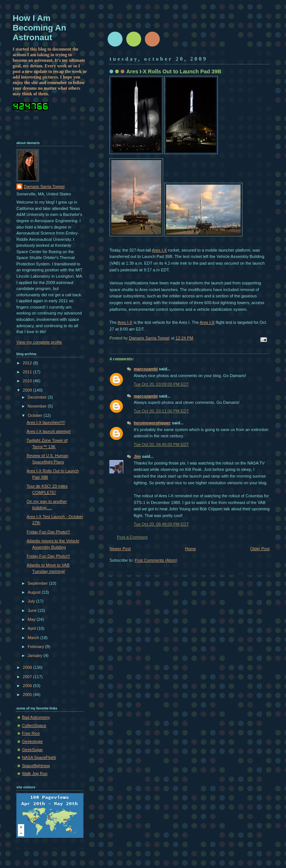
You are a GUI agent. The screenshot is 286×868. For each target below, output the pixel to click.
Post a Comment (132, 537)
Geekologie (32, 741)
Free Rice (31, 733)
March (34, 638)
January (35, 655)
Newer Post (120, 549)
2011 (28, 372)
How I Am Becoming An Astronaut (39, 28)
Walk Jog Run (35, 773)
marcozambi (146, 369)
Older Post (260, 549)
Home (190, 549)
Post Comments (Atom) (156, 560)
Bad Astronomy (36, 717)
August (34, 592)
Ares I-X (159, 250)
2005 (28, 695)
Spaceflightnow (36, 766)
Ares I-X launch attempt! (49, 431)
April (32, 628)
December (38, 397)
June (33, 610)
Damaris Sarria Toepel (44, 186)
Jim (137, 456)
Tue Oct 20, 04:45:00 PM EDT (161, 444)
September (38, 583)
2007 (28, 677)
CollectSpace (34, 725)
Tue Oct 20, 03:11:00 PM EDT (161, 411)
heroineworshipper (152, 423)
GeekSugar (32, 750)
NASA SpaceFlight (39, 757)
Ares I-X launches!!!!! (46, 422)
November (38, 406)
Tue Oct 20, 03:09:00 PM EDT (161, 384)
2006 (28, 686)
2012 (28, 363)
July (32, 601)
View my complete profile (39, 342)
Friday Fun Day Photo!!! (49, 532)
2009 (28, 390)
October (35, 415)
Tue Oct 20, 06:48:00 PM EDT (161, 524)
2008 (28, 667)
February (36, 647)
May (32, 619)
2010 (28, 381)
